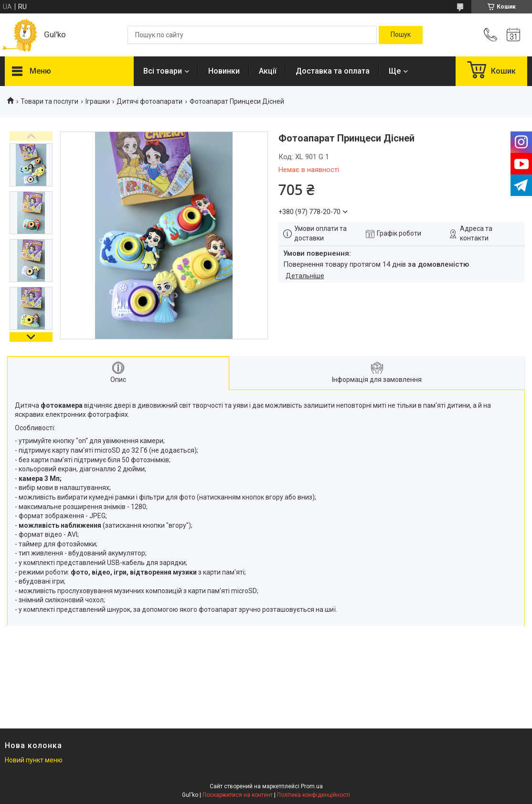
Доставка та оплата (333, 71)
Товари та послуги (49, 101)
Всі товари (163, 71)
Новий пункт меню (34, 760)
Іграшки (98, 101)
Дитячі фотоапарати (149, 101)
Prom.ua (312, 786)
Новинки (224, 71)
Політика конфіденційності (314, 795)
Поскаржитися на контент (238, 795)
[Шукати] (401, 35)
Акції (268, 71)
